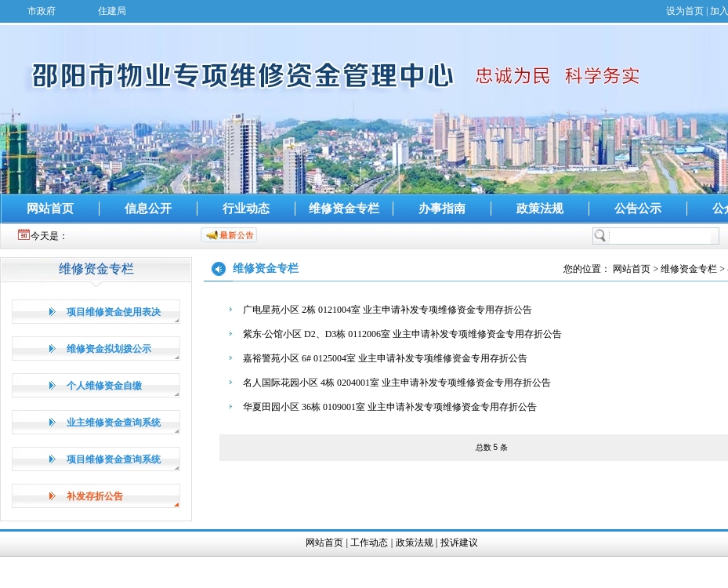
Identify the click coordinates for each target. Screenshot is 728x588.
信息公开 (148, 209)
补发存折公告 (95, 496)
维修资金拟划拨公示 (109, 349)
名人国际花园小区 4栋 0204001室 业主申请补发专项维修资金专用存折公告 (397, 383)
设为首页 (685, 11)
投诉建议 (459, 543)
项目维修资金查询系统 (114, 459)
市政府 (42, 11)
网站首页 (50, 209)
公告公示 (638, 209)
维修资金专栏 (344, 209)
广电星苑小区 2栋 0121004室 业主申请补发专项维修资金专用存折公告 (388, 310)
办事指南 (442, 209)
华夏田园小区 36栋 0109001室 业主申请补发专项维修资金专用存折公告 (390, 407)
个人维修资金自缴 (104, 386)
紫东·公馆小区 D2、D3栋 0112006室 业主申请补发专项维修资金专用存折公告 (402, 334)
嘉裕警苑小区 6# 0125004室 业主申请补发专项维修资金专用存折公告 (385, 358)
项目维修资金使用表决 (114, 312)
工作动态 (369, 543)
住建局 (112, 11)
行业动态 (246, 209)
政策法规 (540, 209)
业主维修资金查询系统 (114, 423)
